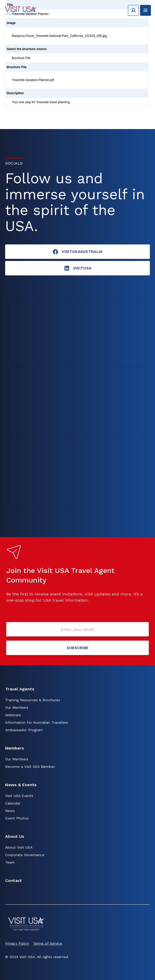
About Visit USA (19, 847)
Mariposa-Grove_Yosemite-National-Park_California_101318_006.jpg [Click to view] (59, 36)
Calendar (13, 803)
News (10, 811)
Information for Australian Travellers (37, 722)
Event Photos (17, 818)
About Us (15, 836)
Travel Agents (20, 689)
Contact (14, 881)
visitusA (77, 268)
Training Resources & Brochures (33, 700)
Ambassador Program (24, 730)
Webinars (13, 715)
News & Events (21, 785)
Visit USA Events (19, 796)
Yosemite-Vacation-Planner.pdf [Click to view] (33, 80)
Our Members (17, 707)
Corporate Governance (25, 855)
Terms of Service (48, 943)
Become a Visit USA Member (30, 767)
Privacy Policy (17, 943)
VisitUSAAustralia (77, 252)
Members (15, 748)
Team (10, 862)
